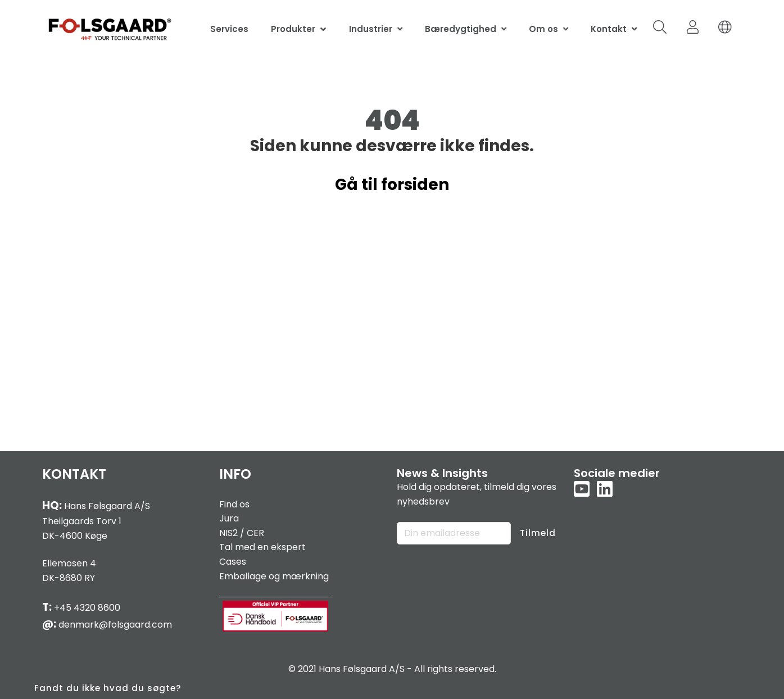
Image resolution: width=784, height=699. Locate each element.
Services (229, 29)
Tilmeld (538, 533)
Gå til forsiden (392, 185)
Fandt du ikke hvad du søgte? (108, 688)
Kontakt (609, 29)
